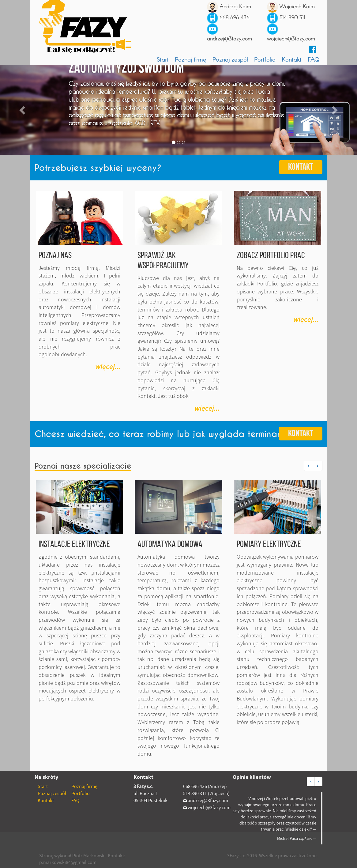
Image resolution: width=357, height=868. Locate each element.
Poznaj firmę (191, 59)
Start (163, 59)
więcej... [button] (108, 366)
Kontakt (292, 59)
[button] (308, 466)
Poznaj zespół (230, 59)
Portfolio (265, 59)
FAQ (314, 59)
